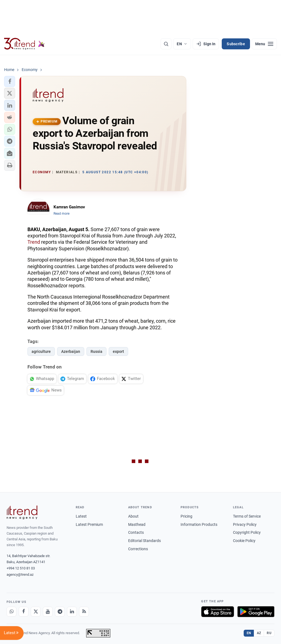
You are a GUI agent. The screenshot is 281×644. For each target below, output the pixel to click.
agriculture (41, 351)
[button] (10, 81)
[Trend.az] (24, 44)
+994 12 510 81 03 (21, 568)
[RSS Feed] (84, 612)
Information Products (199, 524)
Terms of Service (247, 516)
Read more (61, 214)
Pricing (186, 516)
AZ (259, 633)
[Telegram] (60, 612)
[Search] (166, 44)
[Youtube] (48, 612)
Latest (81, 516)
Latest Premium (89, 524)
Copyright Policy (247, 532)
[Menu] (264, 44)
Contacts (136, 532)
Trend (34, 242)
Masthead (137, 524)
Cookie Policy (244, 541)
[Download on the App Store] (218, 612)
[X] (36, 612)
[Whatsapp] (12, 612)
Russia (96, 351)
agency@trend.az (20, 575)
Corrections (138, 549)
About (133, 516)
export (118, 351)
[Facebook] (24, 612)
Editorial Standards (144, 541)
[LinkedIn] (72, 612)
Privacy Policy (245, 524)
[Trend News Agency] (22, 512)
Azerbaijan (71, 351)
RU (269, 633)
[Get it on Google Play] (256, 612)
